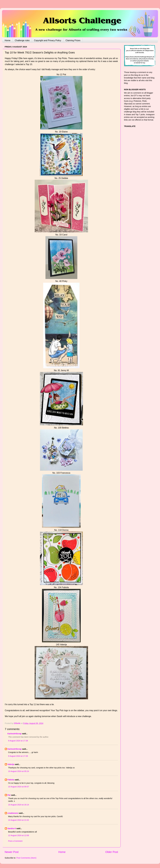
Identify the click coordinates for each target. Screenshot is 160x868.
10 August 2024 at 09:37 (19, 787)
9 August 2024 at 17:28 (18, 741)
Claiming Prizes (73, 40)
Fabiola (11, 780)
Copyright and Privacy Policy (48, 40)
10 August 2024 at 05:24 (19, 771)
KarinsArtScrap (15, 734)
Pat (9, 795)
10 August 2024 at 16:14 (19, 805)
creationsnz (13, 813)
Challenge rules (22, 40)
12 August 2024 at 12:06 (19, 835)
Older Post (112, 852)
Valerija (11, 764)
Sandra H (12, 828)
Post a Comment (15, 841)
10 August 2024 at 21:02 (19, 820)
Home (8, 40)
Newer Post (12, 852)
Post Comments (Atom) (26, 858)
